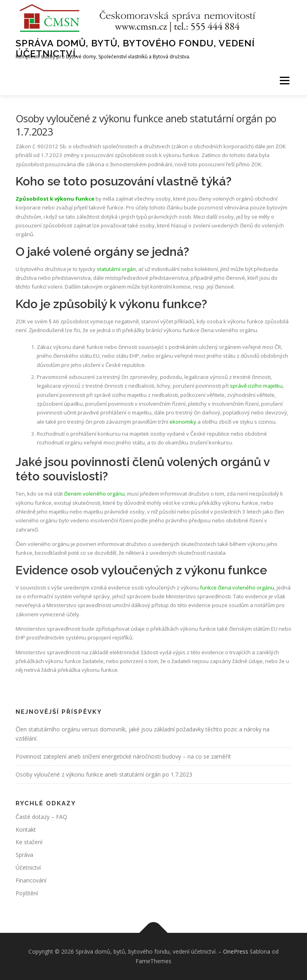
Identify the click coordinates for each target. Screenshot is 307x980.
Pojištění (27, 893)
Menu (284, 80)
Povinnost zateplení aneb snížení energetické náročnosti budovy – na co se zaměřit (123, 756)
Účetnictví (28, 867)
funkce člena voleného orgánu (237, 588)
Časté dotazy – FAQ (41, 817)
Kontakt (26, 830)
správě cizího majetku (256, 386)
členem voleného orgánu (94, 494)
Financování (31, 880)
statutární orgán (116, 269)
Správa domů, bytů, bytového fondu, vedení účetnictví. (135, 48)
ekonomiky (183, 422)
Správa (24, 855)
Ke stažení (29, 842)
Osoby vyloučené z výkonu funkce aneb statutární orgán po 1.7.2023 (104, 774)
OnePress (236, 951)
